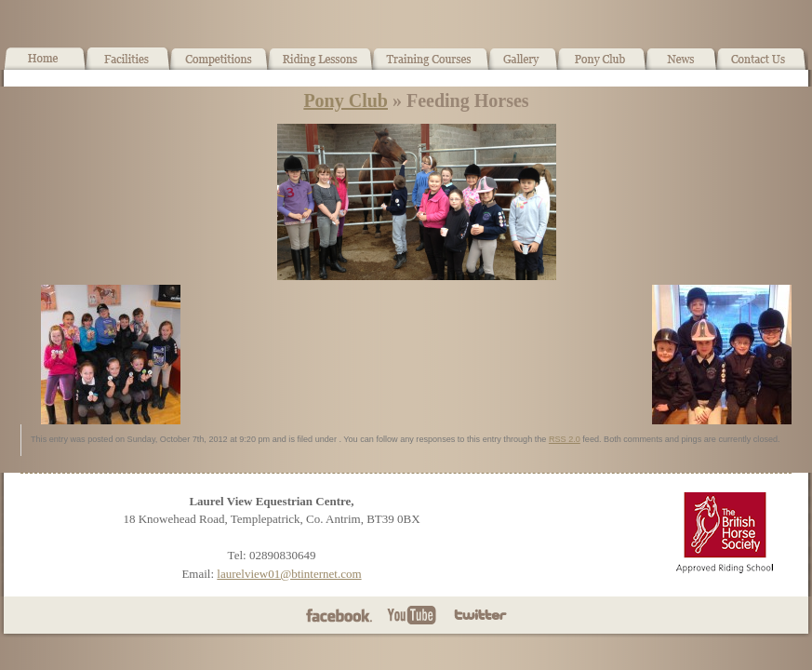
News (681, 66)
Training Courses (431, 66)
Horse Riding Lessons (320, 66)
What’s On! (219, 66)
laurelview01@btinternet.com (289, 574)
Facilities (128, 66)
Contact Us (762, 66)
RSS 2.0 (565, 439)
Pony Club (601, 66)
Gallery (523, 66)
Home (45, 66)
